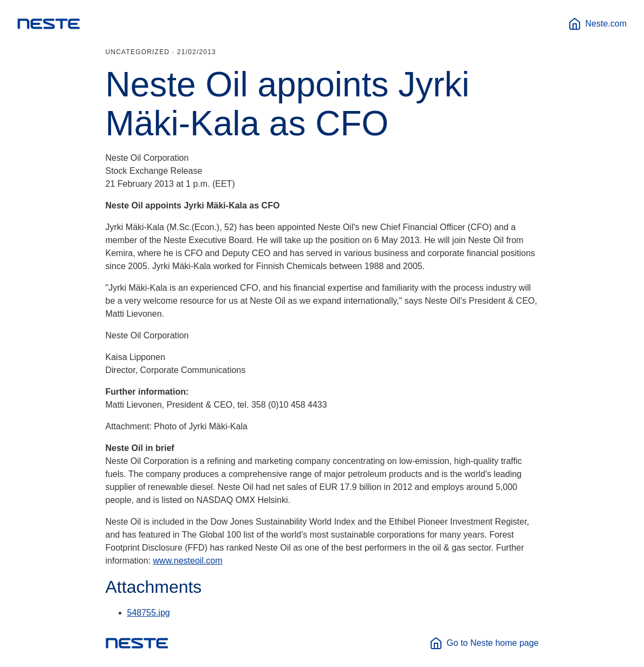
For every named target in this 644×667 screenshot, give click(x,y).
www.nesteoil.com (188, 561)
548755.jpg (149, 613)
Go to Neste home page (484, 643)
